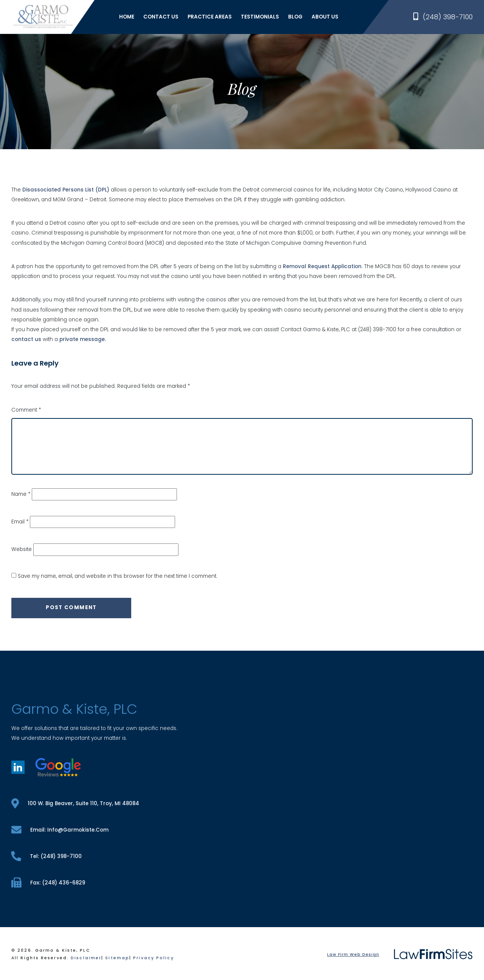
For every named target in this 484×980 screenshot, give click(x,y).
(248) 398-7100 (443, 17)
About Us (325, 17)
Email (20, 522)
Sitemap (117, 958)
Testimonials (260, 17)
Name (21, 494)
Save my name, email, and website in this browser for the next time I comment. (118, 576)
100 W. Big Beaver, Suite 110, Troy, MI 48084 (75, 803)
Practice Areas (210, 17)
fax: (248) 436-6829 (48, 883)
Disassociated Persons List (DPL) (66, 190)
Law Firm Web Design (353, 955)
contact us (26, 339)
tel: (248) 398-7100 (47, 856)
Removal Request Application (322, 266)
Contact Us (161, 17)
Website (22, 549)
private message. (83, 339)
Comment (26, 410)
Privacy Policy (153, 958)
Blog (295, 17)
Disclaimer (86, 958)
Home (127, 17)
